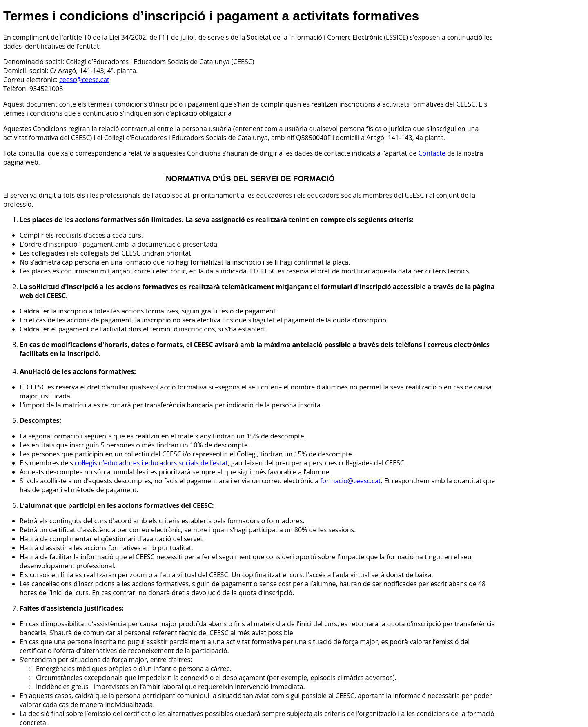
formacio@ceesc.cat (350, 481)
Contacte (432, 153)
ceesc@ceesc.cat (84, 80)
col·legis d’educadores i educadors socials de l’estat (151, 463)
